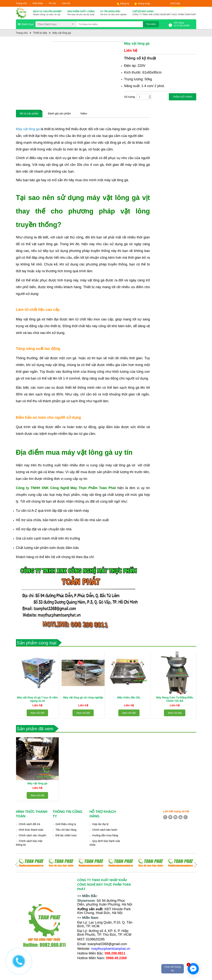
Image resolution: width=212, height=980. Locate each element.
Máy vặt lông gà (62, 33)
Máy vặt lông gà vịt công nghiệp (83, 697)
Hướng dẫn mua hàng (105, 835)
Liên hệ (66, 3)
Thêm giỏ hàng (182, 97)
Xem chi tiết (37, 713)
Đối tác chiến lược (66, 835)
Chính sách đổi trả (29, 824)
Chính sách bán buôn (105, 830)
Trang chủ (22, 3)
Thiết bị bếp (40, 33)
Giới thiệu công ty (66, 824)
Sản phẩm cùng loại (37, 643)
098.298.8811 (178, 7)
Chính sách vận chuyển (33, 835)
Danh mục (28, 24)
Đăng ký (125, 3)
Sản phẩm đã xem (35, 729)
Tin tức (52, 3)
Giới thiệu (38, 3)
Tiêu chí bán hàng (66, 830)
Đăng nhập (144, 3)
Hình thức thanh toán (31, 830)
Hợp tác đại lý (100, 824)
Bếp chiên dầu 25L (129, 697)
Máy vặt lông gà (37, 783)
